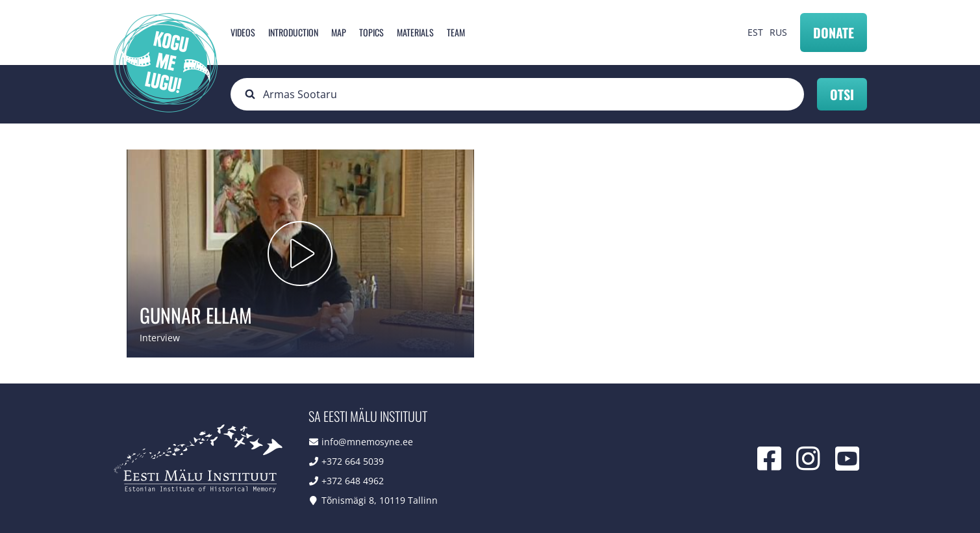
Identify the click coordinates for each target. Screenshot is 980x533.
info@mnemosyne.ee (367, 442)
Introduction (293, 32)
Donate (834, 32)
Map (339, 32)
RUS (778, 32)
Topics (371, 32)
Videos (243, 32)
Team (456, 32)
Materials (415, 32)
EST (755, 32)
